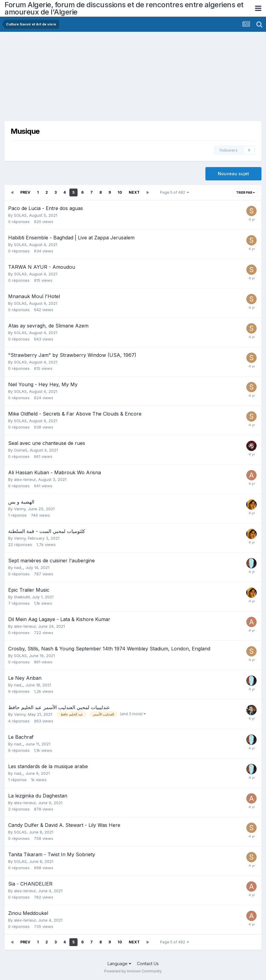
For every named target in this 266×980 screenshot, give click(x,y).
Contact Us (148, 964)
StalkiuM (22, 597)
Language (119, 964)
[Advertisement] (75, 79)
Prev (25, 192)
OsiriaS (21, 450)
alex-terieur (25, 479)
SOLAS (20, 215)
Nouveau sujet (233, 174)
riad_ (18, 567)
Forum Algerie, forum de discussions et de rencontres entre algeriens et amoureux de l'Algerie (124, 8)
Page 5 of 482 (175, 192)
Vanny (20, 509)
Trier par (245, 192)
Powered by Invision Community (133, 971)
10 (120, 192)
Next (134, 192)
